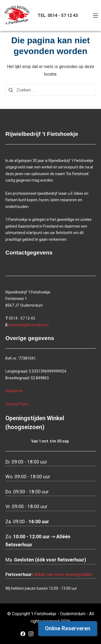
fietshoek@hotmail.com (29, 325)
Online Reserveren (68, 628)
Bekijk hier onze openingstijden (63, 574)
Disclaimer (14, 391)
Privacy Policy (17, 404)
